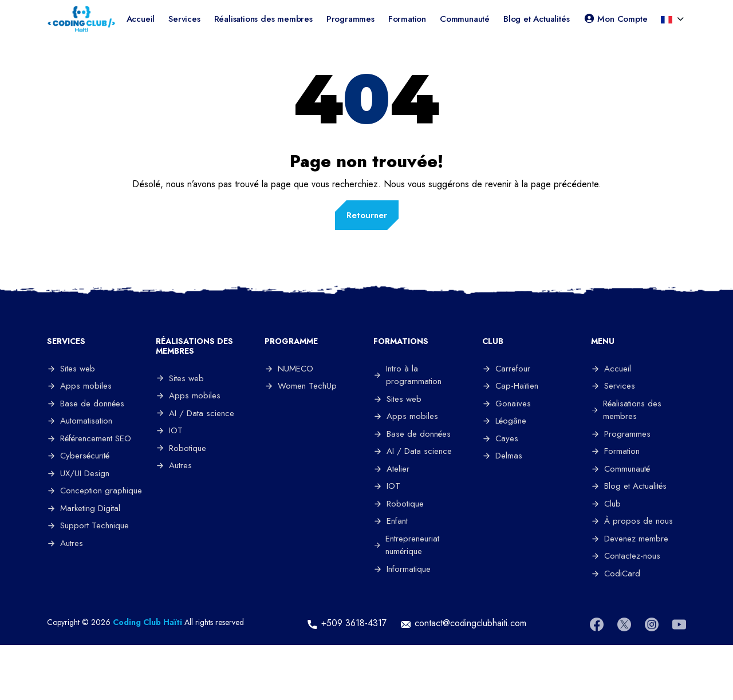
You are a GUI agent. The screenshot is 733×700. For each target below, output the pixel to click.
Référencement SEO (89, 438)
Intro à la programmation (407, 375)
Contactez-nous (626, 556)
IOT (169, 430)
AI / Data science (195, 413)
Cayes (500, 438)
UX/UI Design (78, 473)
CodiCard (616, 574)
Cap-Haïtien (510, 386)
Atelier (391, 469)
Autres (65, 543)
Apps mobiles (79, 386)
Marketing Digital (84, 508)
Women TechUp (301, 386)
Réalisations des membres (263, 19)
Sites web (71, 369)
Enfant (391, 521)
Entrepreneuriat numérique (406, 545)
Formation (407, 19)
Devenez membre (630, 539)
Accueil (141, 19)
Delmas (502, 456)
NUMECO (289, 369)
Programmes (350, 19)
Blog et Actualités (536, 19)
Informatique (402, 569)
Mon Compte (616, 19)
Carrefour (506, 369)
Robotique (181, 448)
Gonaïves (507, 404)
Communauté (465, 19)
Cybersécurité (78, 456)
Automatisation (80, 421)
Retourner (367, 215)
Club (606, 504)
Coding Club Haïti (147, 622)
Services (184, 19)
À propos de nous (632, 521)
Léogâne (504, 421)
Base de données (86, 404)
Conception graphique (94, 491)
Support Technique (88, 525)
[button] (668, 19)
